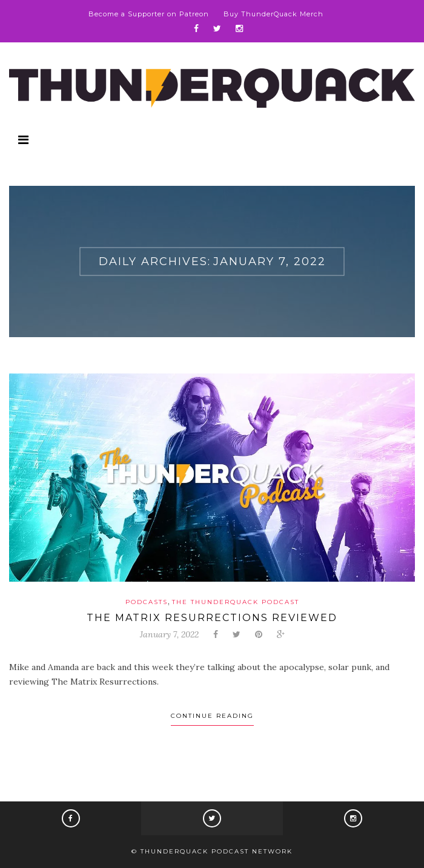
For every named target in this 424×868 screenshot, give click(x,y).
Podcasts (147, 602)
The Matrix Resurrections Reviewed (212, 618)
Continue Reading (212, 716)
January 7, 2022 (169, 634)
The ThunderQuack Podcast (236, 602)
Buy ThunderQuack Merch (273, 14)
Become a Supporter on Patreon (149, 14)
